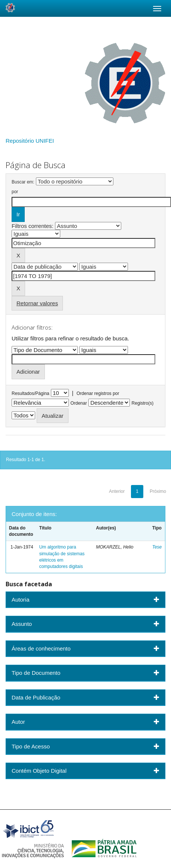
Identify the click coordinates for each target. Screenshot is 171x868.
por (15, 192)
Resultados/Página (30, 393)
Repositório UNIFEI (30, 141)
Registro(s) (143, 403)
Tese (157, 547)
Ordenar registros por (98, 393)
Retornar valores (37, 303)
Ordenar (79, 403)
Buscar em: (23, 182)
